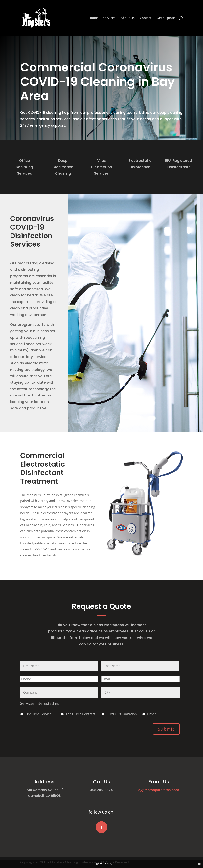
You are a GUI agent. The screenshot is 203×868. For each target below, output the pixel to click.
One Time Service (38, 714)
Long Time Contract (81, 714)
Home (93, 18)
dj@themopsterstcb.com (159, 790)
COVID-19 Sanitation (122, 714)
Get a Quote (166, 18)
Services (109, 18)
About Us (128, 18)
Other (152, 714)
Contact (146, 18)
